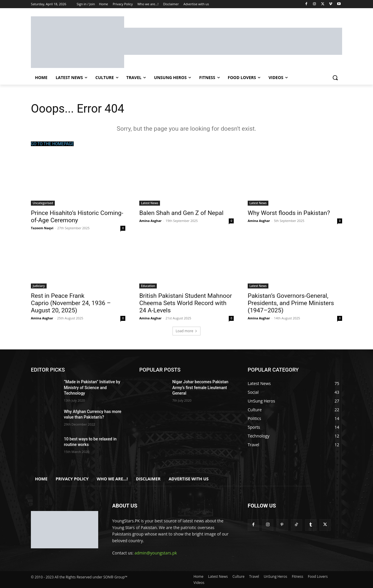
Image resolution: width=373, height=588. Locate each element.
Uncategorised (43, 203)
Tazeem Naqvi (42, 228)
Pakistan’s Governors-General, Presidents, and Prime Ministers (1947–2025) (291, 303)
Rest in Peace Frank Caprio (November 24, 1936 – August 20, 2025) (71, 303)
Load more (187, 331)
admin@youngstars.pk (156, 553)
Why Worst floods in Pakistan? (289, 213)
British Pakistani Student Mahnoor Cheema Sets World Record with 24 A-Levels (186, 303)
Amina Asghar (151, 221)
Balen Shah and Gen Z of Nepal (181, 213)
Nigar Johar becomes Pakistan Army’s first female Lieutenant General (200, 387)
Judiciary (39, 286)
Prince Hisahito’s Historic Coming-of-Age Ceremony (77, 217)
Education (148, 286)
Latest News (150, 203)
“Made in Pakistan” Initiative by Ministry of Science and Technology (92, 387)
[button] (335, 78)
